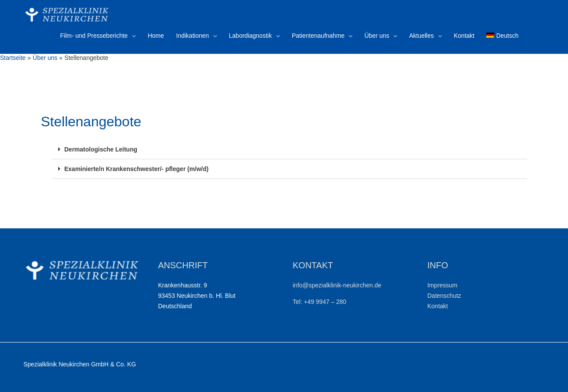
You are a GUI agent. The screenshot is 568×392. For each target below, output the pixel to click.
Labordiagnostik (250, 36)
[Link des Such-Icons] (535, 36)
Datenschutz (444, 296)
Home (156, 36)
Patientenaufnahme (318, 36)
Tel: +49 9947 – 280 (319, 302)
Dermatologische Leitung (101, 149)
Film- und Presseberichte (94, 36)
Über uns (377, 36)
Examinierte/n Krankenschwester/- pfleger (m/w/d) (136, 169)
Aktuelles (421, 36)
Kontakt (464, 36)
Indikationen (193, 36)
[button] (289, 150)
